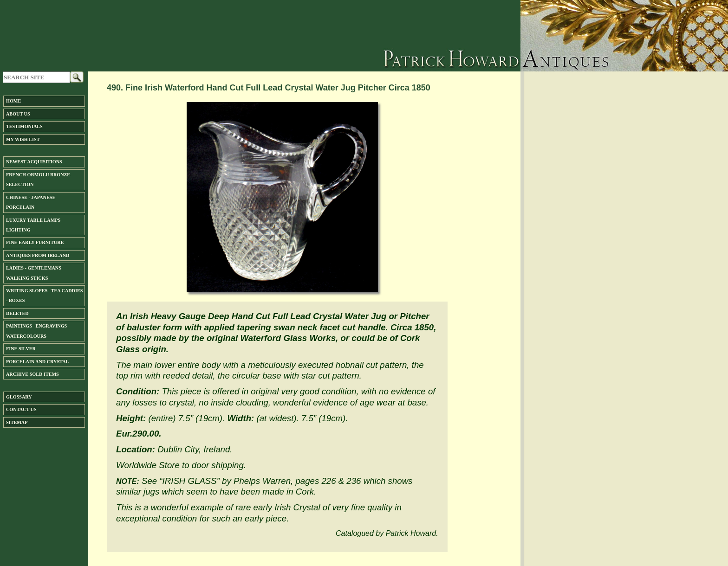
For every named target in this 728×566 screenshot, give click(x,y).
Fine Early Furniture (35, 242)
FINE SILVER (21, 349)
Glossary (19, 397)
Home (13, 101)
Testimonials (24, 126)
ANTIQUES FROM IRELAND (38, 255)
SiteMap (17, 422)
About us (18, 114)
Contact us (21, 409)
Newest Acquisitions (34, 162)
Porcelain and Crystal (37, 362)
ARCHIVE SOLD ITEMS (32, 374)
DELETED (17, 313)
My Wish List (23, 139)
